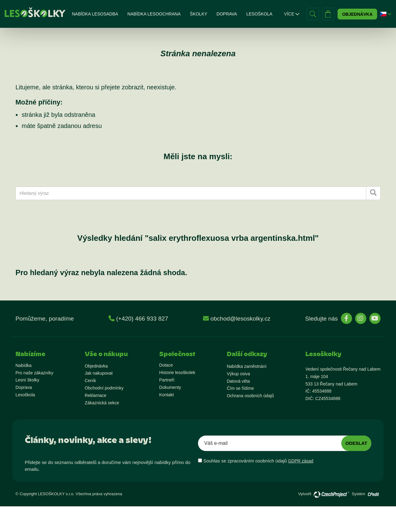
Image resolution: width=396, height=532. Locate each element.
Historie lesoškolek (177, 372)
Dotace (166, 365)
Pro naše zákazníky (34, 373)
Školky (199, 14)
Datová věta (238, 381)
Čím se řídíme (240, 388)
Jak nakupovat (99, 373)
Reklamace (96, 395)
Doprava (227, 14)
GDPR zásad (301, 461)
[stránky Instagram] (361, 318)
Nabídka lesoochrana (154, 14)
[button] (383, 14)
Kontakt (167, 395)
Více (292, 14)
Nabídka (24, 365)
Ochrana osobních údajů (250, 396)
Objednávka (357, 14)
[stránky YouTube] (375, 318)
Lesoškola (259, 14)
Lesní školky (27, 380)
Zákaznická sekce (102, 403)
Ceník (90, 381)
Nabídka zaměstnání (247, 366)
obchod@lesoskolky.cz (240, 319)
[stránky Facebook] (346, 318)
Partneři (167, 380)
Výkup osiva (238, 374)
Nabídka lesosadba (95, 14)
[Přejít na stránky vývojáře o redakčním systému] (373, 492)
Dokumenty (170, 387)
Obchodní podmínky (104, 388)
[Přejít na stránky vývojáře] (331, 494)
